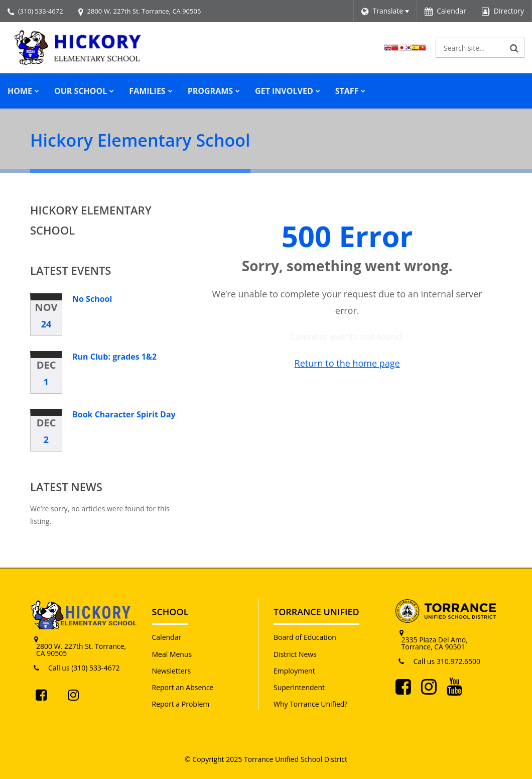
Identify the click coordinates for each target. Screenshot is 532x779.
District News (295, 654)
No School (92, 299)
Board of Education (305, 637)
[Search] (514, 48)
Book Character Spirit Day (124, 414)
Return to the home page (347, 363)
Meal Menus (172, 654)
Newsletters (172, 671)
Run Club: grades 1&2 (114, 357)
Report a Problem (181, 704)
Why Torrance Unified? (310, 704)
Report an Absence (183, 687)
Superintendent (299, 687)
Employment (294, 671)
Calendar (167, 637)
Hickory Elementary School (91, 220)
